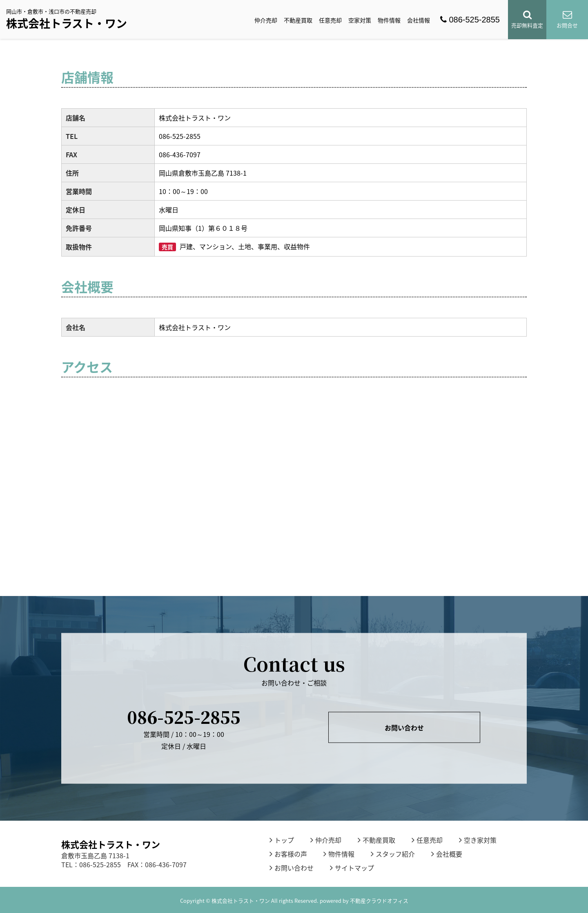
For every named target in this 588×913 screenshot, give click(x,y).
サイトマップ (352, 868)
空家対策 (360, 20)
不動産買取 (298, 20)
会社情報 (419, 20)
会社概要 (447, 854)
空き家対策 (478, 840)
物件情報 (389, 20)
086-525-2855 (470, 20)
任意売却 (330, 20)
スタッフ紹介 (393, 854)
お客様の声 (288, 854)
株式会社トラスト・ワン (67, 23)
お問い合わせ (404, 728)
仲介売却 (266, 20)
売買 (167, 247)
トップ (282, 840)
